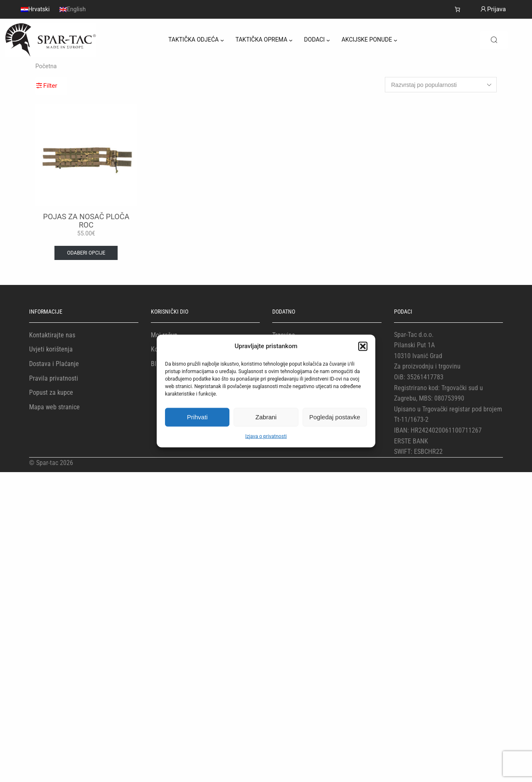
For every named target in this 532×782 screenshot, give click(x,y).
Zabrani (266, 417)
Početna (46, 66)
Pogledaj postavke (335, 417)
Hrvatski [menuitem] (39, 10)
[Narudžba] (441, 85)
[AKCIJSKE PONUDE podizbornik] (395, 40)
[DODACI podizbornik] (328, 40)
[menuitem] (35, 9)
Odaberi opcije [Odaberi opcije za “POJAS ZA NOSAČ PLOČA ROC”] (86, 253)
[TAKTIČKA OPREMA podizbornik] (291, 40)
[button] (363, 346)
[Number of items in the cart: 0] (457, 9)
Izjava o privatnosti (266, 436)
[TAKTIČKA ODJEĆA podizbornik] (222, 40)
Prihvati (197, 417)
